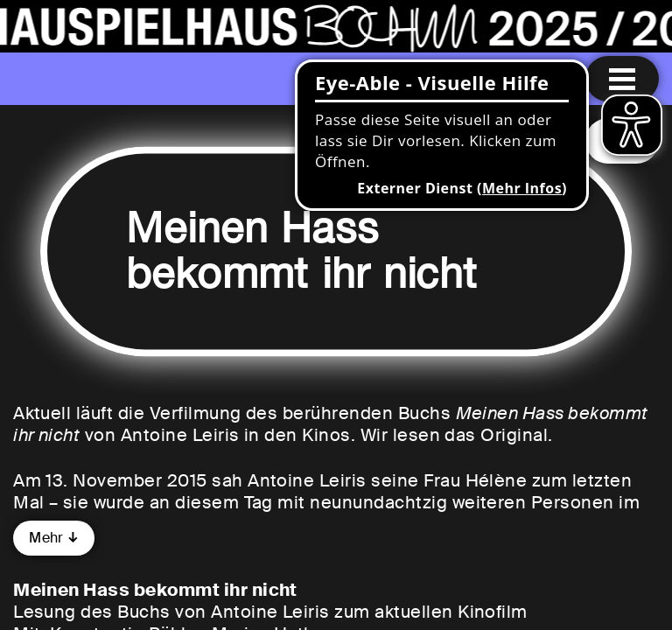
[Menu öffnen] (622, 79)
